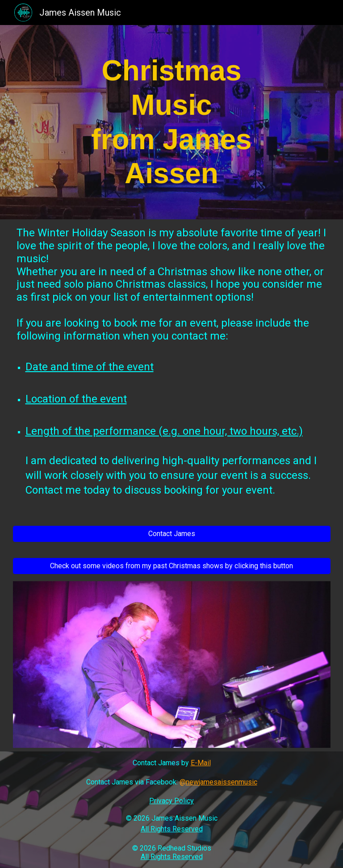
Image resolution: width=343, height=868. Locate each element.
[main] (172, 122)
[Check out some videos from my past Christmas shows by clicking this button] (172, 566)
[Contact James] (172, 534)
